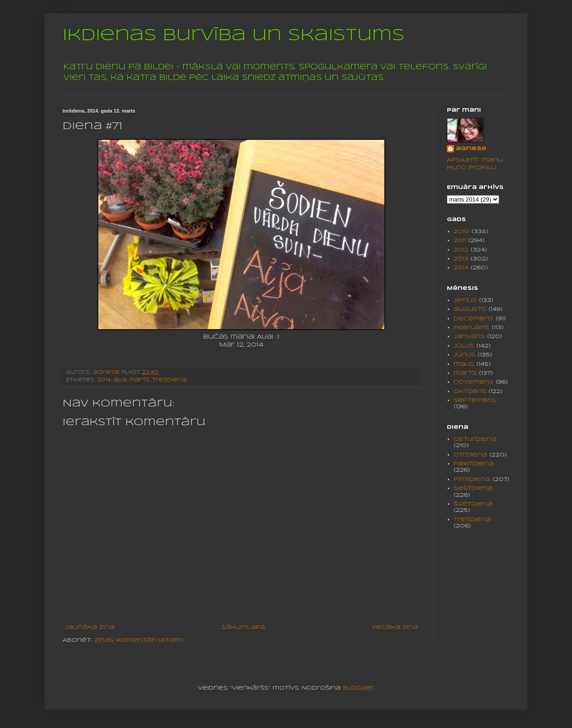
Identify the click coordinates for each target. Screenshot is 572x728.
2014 (104, 380)
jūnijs (465, 355)
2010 (461, 232)
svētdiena (473, 504)
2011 (460, 241)
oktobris (470, 391)
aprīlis (465, 300)
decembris (473, 319)
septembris (475, 400)
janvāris (469, 337)
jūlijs (464, 346)
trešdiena (169, 380)
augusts (470, 309)
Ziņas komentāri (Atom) (139, 640)
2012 (461, 250)
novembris (473, 382)
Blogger (358, 688)
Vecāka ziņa (395, 627)
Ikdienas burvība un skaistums (233, 36)
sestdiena (473, 488)
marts (139, 380)
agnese (471, 149)
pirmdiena (472, 479)
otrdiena (470, 455)
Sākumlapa (243, 627)
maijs (464, 364)
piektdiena (474, 464)
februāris (471, 328)
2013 (461, 259)
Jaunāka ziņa (90, 627)
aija (120, 380)
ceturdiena (475, 439)
